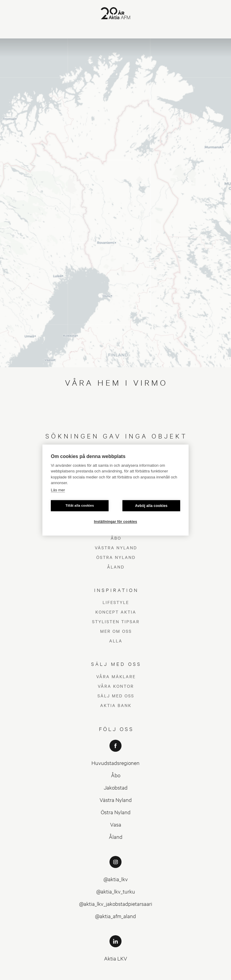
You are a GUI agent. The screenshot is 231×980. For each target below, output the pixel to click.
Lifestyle (116, 551)
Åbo (116, 724)
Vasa (116, 773)
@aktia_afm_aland (115, 865)
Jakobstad (116, 736)
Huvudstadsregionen (115, 711)
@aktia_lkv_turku (116, 840)
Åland (116, 785)
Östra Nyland (116, 761)
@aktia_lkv (116, 828)
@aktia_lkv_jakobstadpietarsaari (116, 852)
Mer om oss (116, 580)
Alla (116, 590)
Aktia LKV (116, 907)
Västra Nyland (116, 748)
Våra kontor (116, 635)
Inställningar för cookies (115, 522)
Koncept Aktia (116, 561)
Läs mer (58, 490)
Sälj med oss (116, 644)
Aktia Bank (116, 654)
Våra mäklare (116, 625)
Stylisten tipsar (116, 570)
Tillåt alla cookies (80, 505)
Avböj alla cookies (151, 506)
